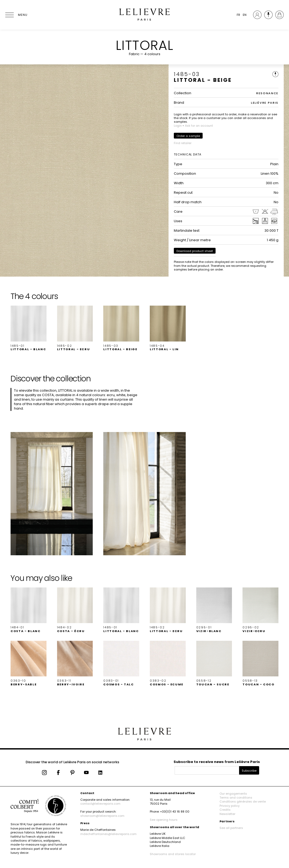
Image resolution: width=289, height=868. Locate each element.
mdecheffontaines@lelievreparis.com (108, 834)
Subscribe (249, 771)
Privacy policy (230, 806)
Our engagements (233, 794)
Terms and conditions (236, 798)
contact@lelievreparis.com (100, 804)
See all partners (231, 828)
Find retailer (183, 143)
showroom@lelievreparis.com (102, 816)
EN (245, 15)
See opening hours (164, 820)
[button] (29, 328)
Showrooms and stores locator (173, 854)
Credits (225, 810)
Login (178, 126)
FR (238, 15)
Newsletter (227, 814)
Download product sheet (195, 251)
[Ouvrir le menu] (16, 15)
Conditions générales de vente (243, 801)
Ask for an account (199, 126)
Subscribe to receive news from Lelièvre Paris (217, 762)
